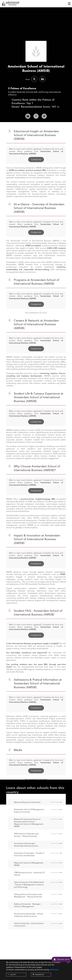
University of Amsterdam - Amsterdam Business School (26, 851)
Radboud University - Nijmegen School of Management (27, 912)
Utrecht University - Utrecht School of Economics (29, 931)
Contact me (36, 166)
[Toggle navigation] (69, 4)
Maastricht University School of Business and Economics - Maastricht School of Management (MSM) (29, 829)
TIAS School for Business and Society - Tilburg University (26, 842)
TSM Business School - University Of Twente (29, 880)
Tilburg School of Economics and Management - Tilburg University (28, 902)
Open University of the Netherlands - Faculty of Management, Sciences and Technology (29, 891)
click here (54, 970)
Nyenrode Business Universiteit (27, 809)
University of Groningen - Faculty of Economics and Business (29, 861)
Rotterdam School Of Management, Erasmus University (29, 817)
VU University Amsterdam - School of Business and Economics (29, 922)
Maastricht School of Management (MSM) (29, 871)
